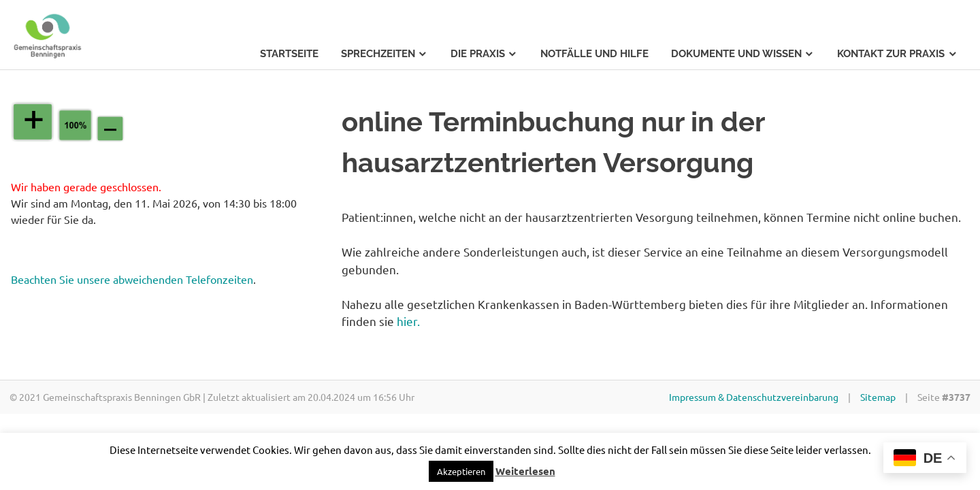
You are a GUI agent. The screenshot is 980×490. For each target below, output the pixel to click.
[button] (461, 471)
